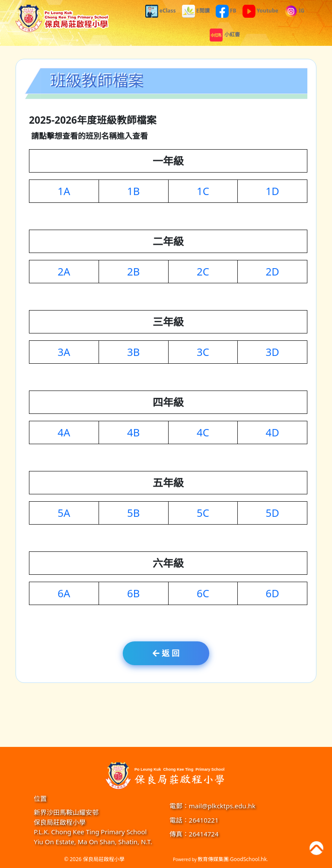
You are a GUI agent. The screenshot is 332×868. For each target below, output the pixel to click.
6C (203, 594)
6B (133, 594)
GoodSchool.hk (248, 859)
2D (273, 273)
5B (133, 514)
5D (273, 514)
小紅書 (225, 34)
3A (64, 353)
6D (273, 594)
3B (133, 353)
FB (226, 11)
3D (273, 353)
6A (64, 594)
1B (133, 192)
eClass (161, 11)
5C (203, 514)
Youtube (260, 11)
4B (133, 434)
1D (273, 192)
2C (203, 273)
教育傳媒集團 (213, 859)
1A (64, 192)
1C (203, 192)
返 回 (166, 653)
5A (64, 514)
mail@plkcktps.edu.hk (222, 806)
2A (64, 273)
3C (203, 353)
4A (64, 434)
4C (203, 434)
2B (133, 273)
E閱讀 (196, 11)
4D (273, 434)
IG (294, 11)
